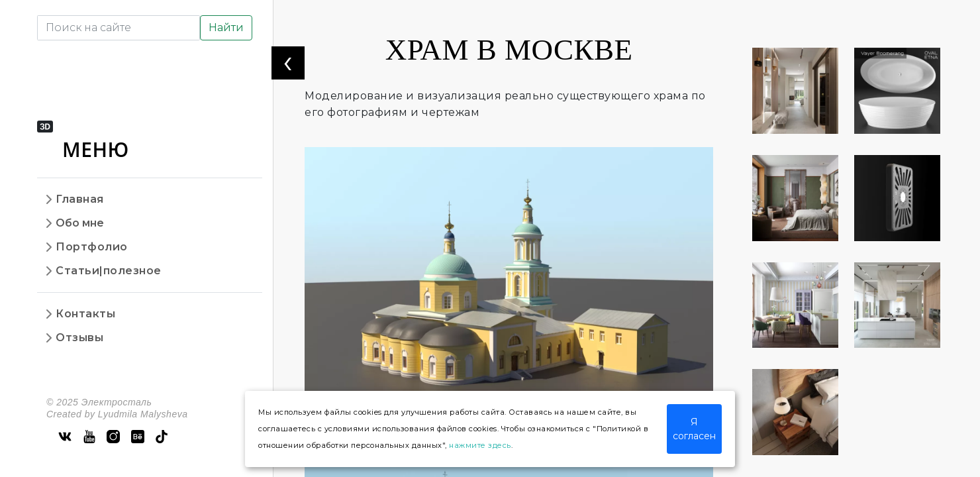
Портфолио (92, 247)
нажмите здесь (480, 445)
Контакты (85, 314)
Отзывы (79, 338)
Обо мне (80, 223)
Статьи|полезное (109, 271)
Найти (226, 27)
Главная (80, 199)
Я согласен (694, 429)
